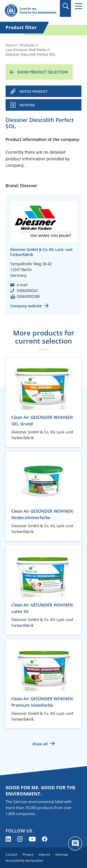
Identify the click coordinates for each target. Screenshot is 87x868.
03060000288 (28, 296)
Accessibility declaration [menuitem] (24, 860)
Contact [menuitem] (11, 854)
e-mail (22, 285)
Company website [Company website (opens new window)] (26, 306)
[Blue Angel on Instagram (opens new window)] (20, 839)
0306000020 (27, 291)
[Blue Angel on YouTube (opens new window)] (32, 839)
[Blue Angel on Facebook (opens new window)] (45, 839)
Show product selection (43, 72)
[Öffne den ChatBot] (75, 844)
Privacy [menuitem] (28, 854)
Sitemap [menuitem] (62, 854)
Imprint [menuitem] (44, 854)
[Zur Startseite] (31, 11)
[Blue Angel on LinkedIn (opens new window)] (8, 839)
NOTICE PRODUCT (34, 91)
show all (40, 744)
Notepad (27, 105)
